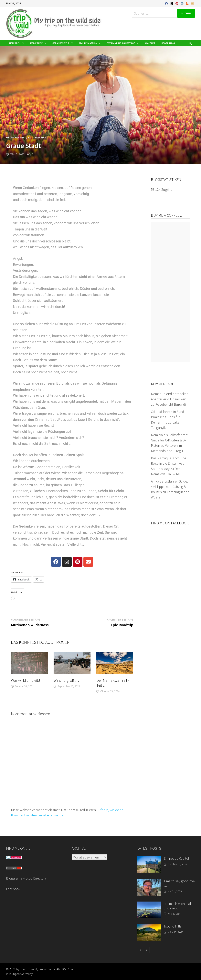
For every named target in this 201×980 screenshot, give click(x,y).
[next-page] (147, 950)
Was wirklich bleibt (26, 680)
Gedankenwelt (61, 43)
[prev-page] (140, 950)
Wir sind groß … (66, 680)
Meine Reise (36, 43)
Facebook (13, 889)
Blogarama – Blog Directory (26, 878)
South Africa (37, 137)
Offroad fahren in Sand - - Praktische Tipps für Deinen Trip (169, 417)
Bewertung (168, 43)
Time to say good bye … (179, 883)
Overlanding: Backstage (121, 43)
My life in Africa (88, 43)
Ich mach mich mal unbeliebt (177, 906)
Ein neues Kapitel (176, 858)
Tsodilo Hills (173, 926)
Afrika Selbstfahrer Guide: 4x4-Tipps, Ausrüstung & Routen (169, 487)
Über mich (15, 43)
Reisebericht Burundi (170, 404)
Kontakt (150, 43)
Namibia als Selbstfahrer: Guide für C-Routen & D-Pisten (169, 440)
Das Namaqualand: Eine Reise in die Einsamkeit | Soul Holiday (169, 463)
